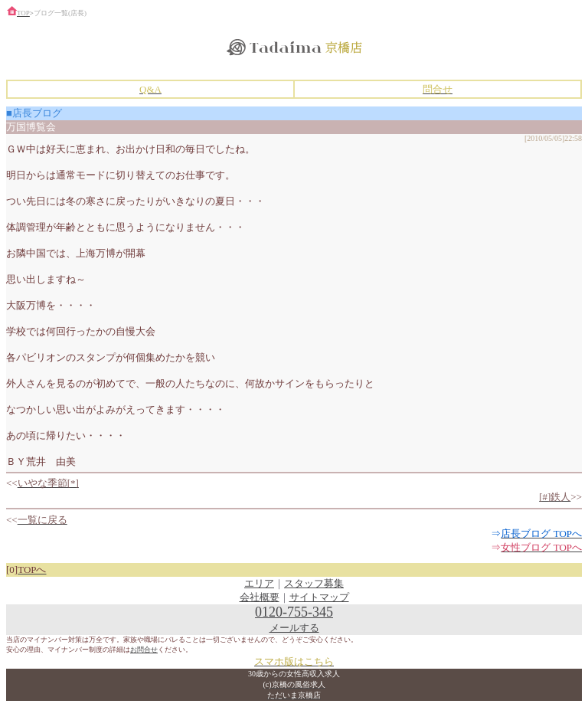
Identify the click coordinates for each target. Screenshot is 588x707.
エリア (259, 583)
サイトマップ (319, 597)
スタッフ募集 (314, 583)
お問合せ (144, 650)
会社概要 (260, 597)
